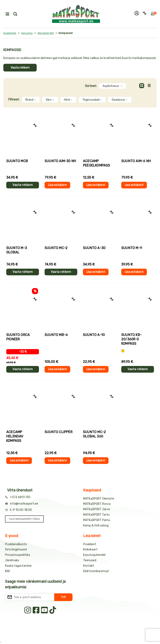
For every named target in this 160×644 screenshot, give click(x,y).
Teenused (90, 560)
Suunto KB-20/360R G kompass (131, 339)
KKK (7, 571)
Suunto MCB (17, 161)
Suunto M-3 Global (17, 250)
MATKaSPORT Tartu (96, 515)
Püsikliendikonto (16, 544)
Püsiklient (90, 544)
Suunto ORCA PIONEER (18, 337)
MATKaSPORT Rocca (97, 504)
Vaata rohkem (20, 68)
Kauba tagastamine (18, 566)
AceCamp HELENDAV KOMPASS (15, 436)
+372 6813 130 (20, 497)
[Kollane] (123, 351)
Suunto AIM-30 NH (60, 161)
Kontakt (89, 566)
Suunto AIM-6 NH (136, 161)
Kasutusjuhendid (94, 555)
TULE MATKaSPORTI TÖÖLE (24, 519)
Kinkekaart (90, 549)
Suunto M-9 (132, 248)
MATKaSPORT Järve (97, 509)
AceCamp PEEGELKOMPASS (97, 163)
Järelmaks (12, 560)
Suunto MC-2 (56, 248)
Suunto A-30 (94, 248)
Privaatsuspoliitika (17, 555)
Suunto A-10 (94, 335)
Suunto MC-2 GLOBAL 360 (94, 434)
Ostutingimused (16, 549)
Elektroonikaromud (96, 571)
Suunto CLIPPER (59, 432)
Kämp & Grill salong (96, 526)
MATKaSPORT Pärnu (97, 520)
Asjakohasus (113, 86)
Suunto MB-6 (56, 335)
